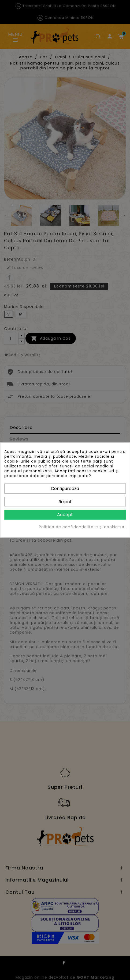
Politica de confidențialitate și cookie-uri (82, 527)
